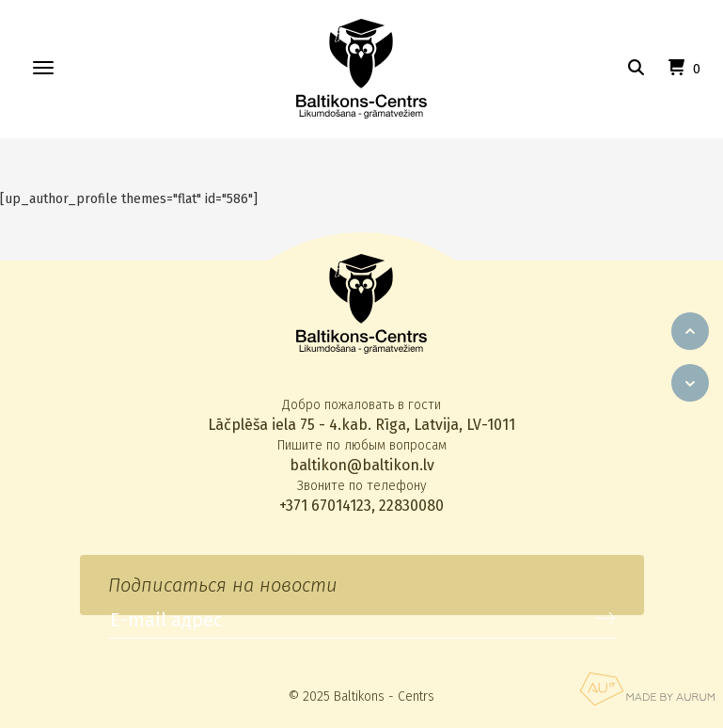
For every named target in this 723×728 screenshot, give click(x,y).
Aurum (647, 689)
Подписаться (605, 619)
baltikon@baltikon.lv (362, 465)
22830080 (411, 506)
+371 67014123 (325, 506)
